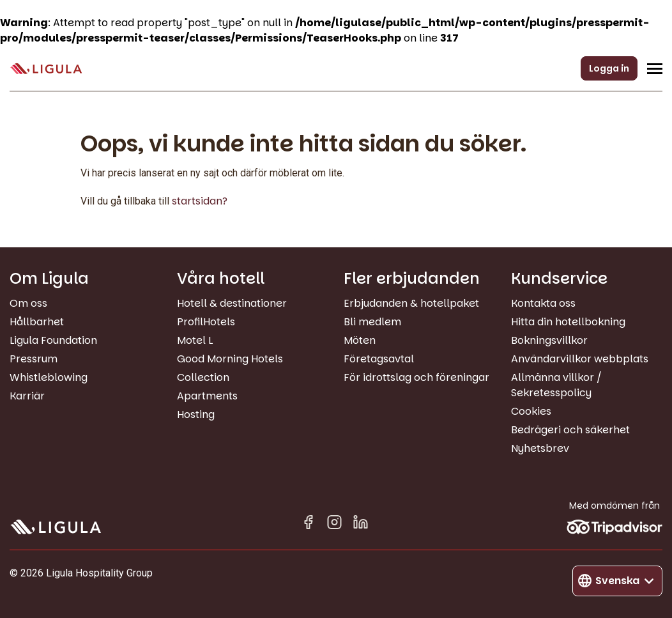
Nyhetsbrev (540, 448)
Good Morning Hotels (230, 359)
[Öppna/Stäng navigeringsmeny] (655, 68)
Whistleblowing (49, 377)
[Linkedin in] (361, 524)
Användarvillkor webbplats (580, 359)
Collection (203, 377)
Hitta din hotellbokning (568, 322)
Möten (360, 340)
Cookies (531, 411)
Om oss (28, 303)
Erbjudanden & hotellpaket (411, 303)
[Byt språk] (617, 581)
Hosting (196, 414)
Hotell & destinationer (232, 303)
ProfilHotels (206, 322)
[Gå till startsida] (46, 69)
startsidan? (200, 201)
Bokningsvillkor (549, 340)
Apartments (207, 396)
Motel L (195, 340)
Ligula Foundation (53, 340)
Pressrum (34, 359)
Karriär (27, 396)
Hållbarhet (37, 322)
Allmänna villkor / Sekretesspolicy (556, 385)
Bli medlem (372, 322)
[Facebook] (308, 524)
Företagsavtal (379, 359)
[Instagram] (334, 524)
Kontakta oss (543, 303)
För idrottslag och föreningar (416, 377)
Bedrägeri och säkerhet (570, 430)
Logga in (609, 68)
